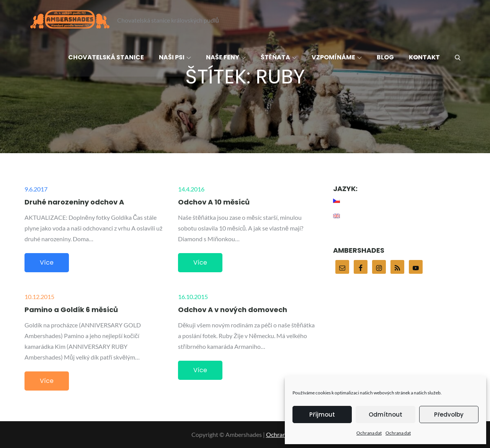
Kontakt (424, 57)
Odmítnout (385, 414)
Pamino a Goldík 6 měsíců (71, 310)
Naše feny (226, 57)
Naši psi (175, 57)
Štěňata (279, 57)
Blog (385, 57)
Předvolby (449, 414)
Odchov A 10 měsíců (214, 202)
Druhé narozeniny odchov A (74, 202)
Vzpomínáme (337, 57)
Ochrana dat (369, 433)
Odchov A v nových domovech (233, 310)
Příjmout (322, 414)
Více (47, 262)
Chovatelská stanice (106, 57)
